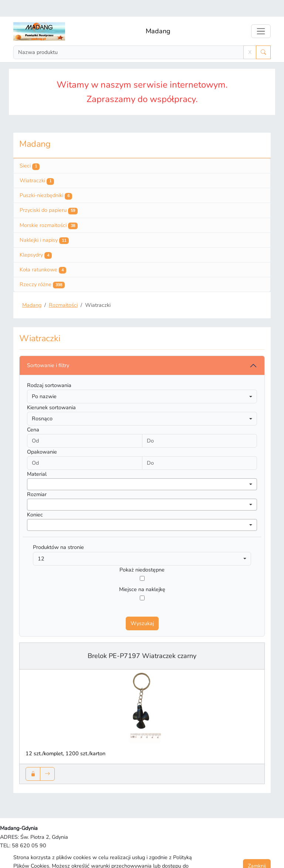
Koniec (35, 498)
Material (37, 457)
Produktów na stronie (58, 530)
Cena (33, 413)
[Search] (129, 36)
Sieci (30, 149)
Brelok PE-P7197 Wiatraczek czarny (142, 639)
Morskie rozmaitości (49, 209)
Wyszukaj (142, 607)
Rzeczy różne (42, 268)
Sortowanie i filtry (48, 349)
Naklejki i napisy (44, 224)
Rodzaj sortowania (49, 369)
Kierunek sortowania (51, 391)
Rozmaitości (63, 288)
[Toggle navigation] (261, 15)
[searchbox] (31, 467)
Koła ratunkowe (43, 253)
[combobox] (142, 468)
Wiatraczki (37, 164)
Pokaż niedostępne (142, 553)
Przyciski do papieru (49, 194)
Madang (158, 14)
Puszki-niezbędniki (46, 179)
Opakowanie (42, 435)
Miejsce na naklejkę (142, 573)
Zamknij (257, 849)
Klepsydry (36, 238)
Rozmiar (37, 478)
